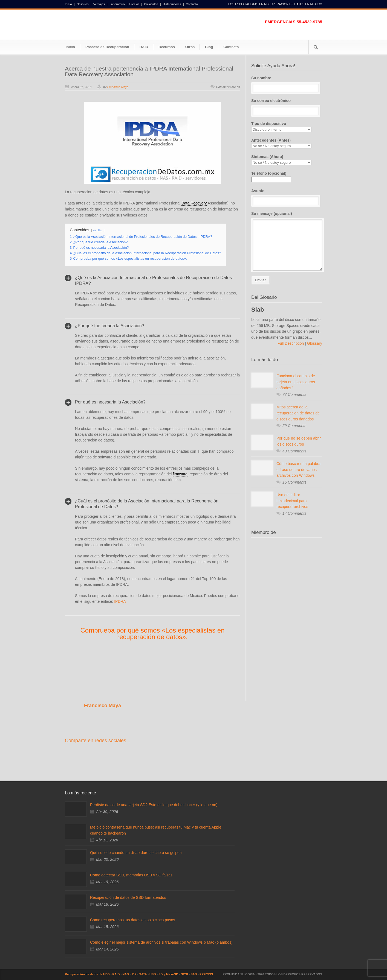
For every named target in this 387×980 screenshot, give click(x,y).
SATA (143, 974)
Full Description (291, 343)
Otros (190, 47)
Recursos (167, 47)
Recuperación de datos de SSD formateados (128, 897)
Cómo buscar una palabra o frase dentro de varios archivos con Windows (298, 469)
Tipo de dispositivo (287, 127)
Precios (135, 4)
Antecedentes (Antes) (287, 143)
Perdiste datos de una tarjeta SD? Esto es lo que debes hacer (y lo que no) (154, 805)
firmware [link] (180, 474)
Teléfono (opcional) (271, 176)
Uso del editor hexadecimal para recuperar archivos (292, 501)
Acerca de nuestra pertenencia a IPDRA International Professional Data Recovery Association (149, 71)
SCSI (184, 974)
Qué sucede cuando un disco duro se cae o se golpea (136, 853)
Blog (209, 47)
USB (153, 974)
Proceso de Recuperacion (107, 47)
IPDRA (120, 601)
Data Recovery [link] (194, 203)
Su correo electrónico (287, 107)
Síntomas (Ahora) (287, 160)
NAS (125, 974)
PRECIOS (206, 974)
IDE (134, 974)
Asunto (287, 197)
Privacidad (151, 4)
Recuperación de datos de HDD (87, 974)
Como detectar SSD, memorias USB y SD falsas (131, 875)
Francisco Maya (118, 87)
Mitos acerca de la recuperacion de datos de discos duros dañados (298, 413)
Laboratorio (117, 4)
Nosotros (83, 4)
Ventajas (99, 4)
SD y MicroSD (168, 974)
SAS (194, 974)
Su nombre (287, 84)
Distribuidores (172, 4)
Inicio (68, 4)
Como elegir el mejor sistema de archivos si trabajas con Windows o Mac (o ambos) (161, 942)
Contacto (192, 4)
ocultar (98, 230)
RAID (144, 47)
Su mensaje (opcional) (287, 241)
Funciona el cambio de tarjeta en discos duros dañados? (296, 382)
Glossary (314, 343)
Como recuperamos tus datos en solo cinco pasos (133, 920)
